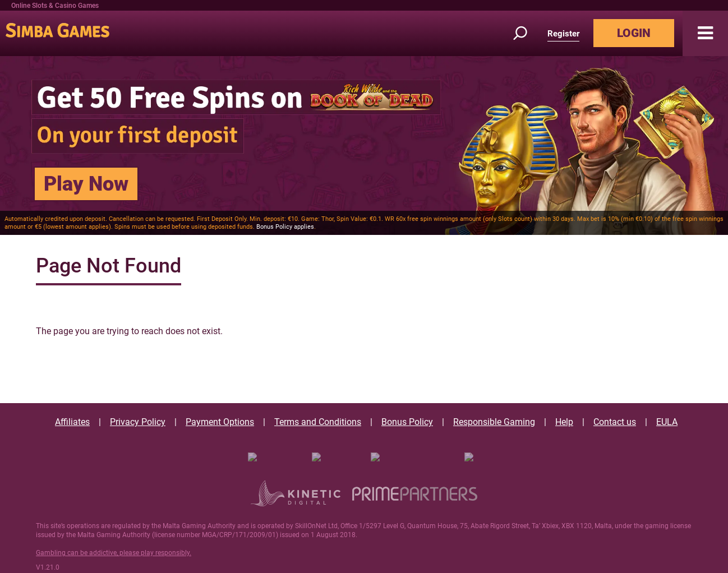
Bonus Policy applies (285, 227)
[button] (705, 33)
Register (563, 34)
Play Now (86, 184)
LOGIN (634, 33)
